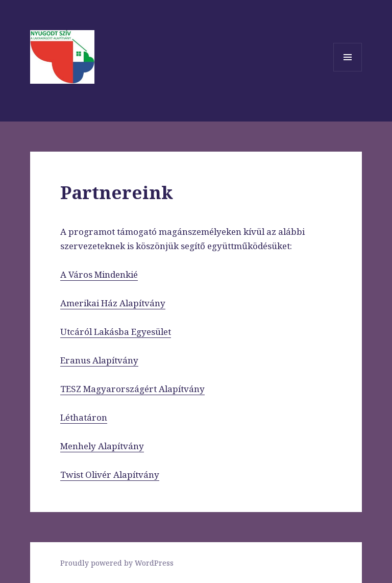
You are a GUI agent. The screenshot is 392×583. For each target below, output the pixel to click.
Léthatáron (84, 417)
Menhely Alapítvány (102, 446)
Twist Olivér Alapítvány (110, 475)
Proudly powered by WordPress (117, 563)
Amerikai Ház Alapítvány (113, 303)
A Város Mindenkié (99, 274)
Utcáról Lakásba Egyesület (116, 332)
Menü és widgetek (348, 71)
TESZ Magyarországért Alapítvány (132, 389)
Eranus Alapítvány (99, 360)
